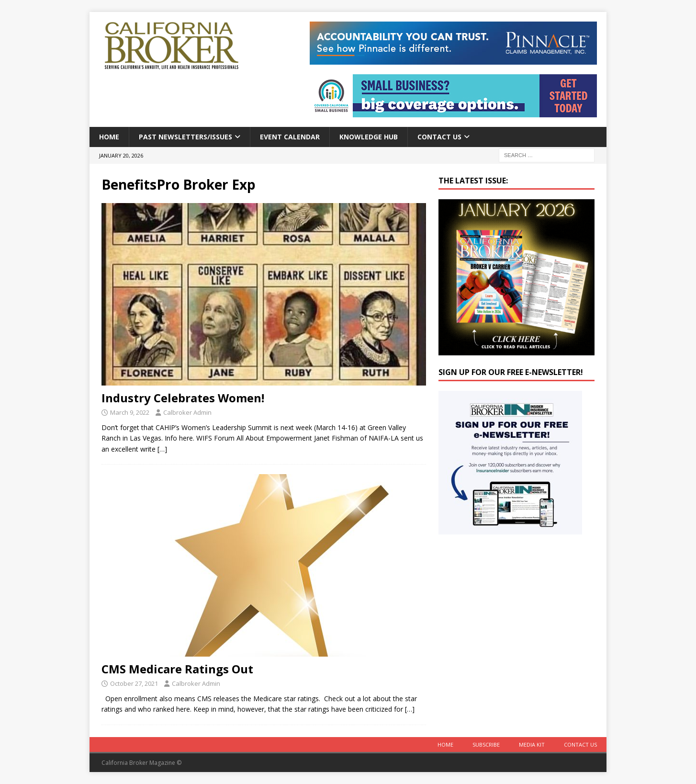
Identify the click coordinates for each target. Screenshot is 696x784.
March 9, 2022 (130, 412)
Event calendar (290, 137)
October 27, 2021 (134, 683)
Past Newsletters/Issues (185, 137)
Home (109, 137)
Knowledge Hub (369, 137)
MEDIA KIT (532, 744)
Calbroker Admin (187, 412)
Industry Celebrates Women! (183, 398)
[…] (162, 449)
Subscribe (486, 744)
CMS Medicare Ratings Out (177, 669)
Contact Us (439, 137)
